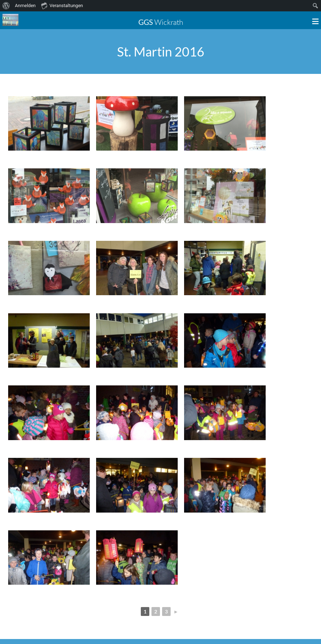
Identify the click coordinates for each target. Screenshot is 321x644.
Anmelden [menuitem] (25, 6)
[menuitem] (6, 6)
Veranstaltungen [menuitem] (62, 5)
